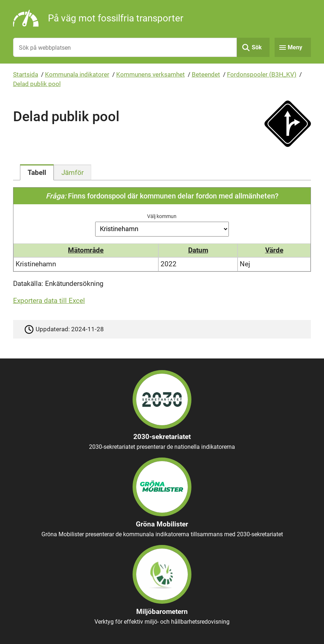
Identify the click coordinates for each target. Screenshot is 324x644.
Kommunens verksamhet (151, 74)
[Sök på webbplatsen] (125, 47)
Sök (257, 47)
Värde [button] (274, 250)
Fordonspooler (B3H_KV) (262, 74)
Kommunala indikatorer (77, 74)
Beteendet (206, 74)
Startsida (26, 74)
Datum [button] (198, 250)
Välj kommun (162, 216)
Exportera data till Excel (49, 301)
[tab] (37, 172)
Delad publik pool (37, 84)
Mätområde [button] (86, 250)
